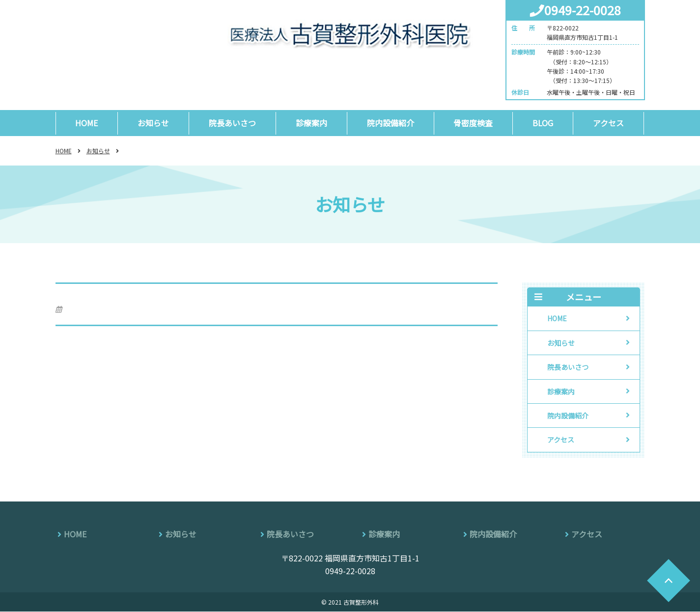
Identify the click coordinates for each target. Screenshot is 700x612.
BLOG (544, 123)
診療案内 (312, 123)
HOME (87, 123)
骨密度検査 (474, 123)
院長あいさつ (233, 123)
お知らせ (154, 123)
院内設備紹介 (391, 123)
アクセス (609, 123)
